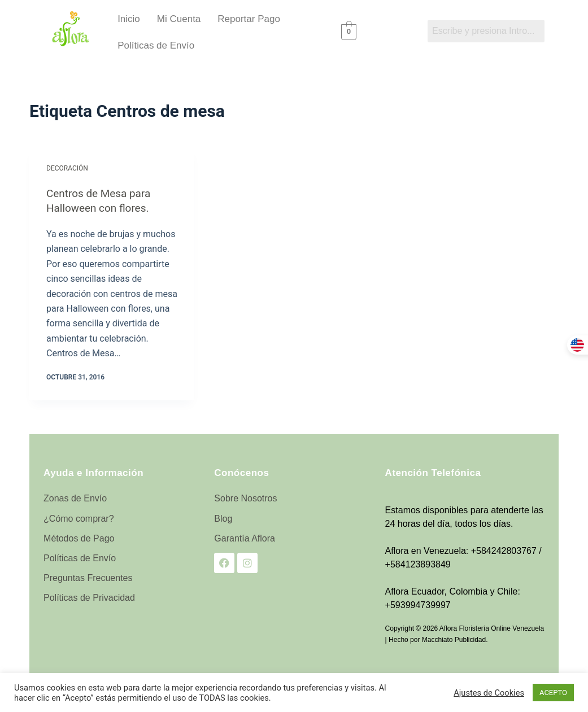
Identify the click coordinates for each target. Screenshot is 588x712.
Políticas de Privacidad (89, 597)
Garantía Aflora (245, 538)
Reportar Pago (249, 19)
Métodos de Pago (79, 538)
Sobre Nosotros (245, 498)
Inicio (129, 19)
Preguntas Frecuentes (88, 577)
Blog (223, 518)
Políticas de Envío (156, 45)
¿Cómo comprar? (79, 518)
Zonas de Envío (75, 498)
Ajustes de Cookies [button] (489, 693)
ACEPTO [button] (553, 693)
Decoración (67, 168)
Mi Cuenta (179, 19)
